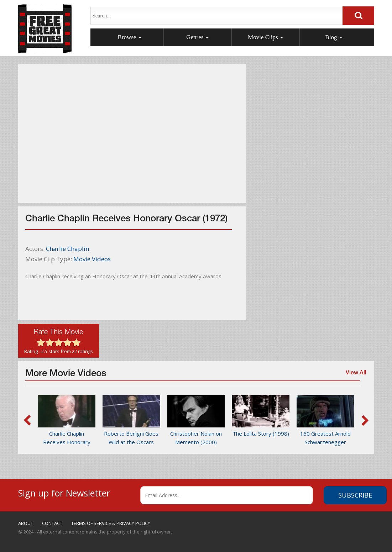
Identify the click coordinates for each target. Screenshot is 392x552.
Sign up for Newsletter (64, 492)
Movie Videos (92, 259)
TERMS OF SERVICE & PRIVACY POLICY (111, 523)
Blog (333, 37)
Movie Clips (265, 37)
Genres (197, 37)
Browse (129, 37)
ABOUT (26, 523)
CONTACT (52, 523)
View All (354, 376)
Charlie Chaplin (67, 249)
